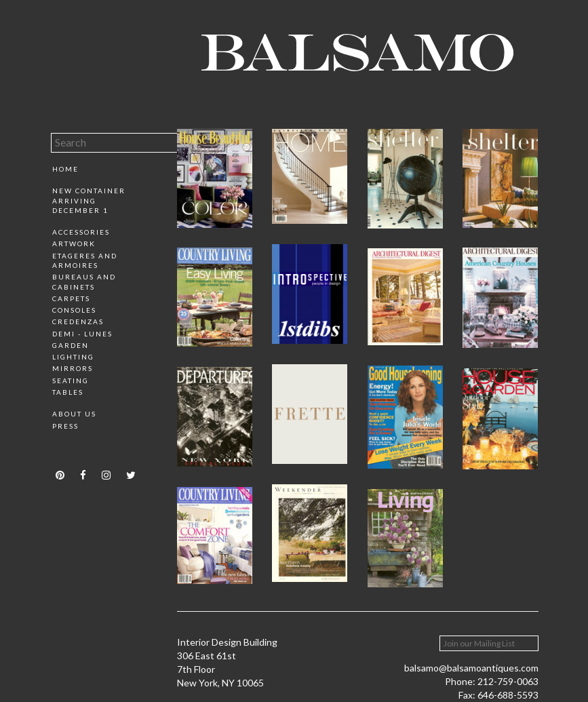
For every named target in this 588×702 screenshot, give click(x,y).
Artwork (74, 243)
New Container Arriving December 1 (89, 200)
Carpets (71, 298)
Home (65, 169)
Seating (71, 381)
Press (65, 426)
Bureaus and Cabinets (84, 281)
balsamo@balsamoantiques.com (471, 668)
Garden (71, 345)
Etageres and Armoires (85, 260)
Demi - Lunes (82, 334)
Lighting (73, 357)
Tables (68, 392)
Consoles (74, 310)
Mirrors (73, 368)
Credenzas (78, 321)
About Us (74, 414)
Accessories (81, 232)
